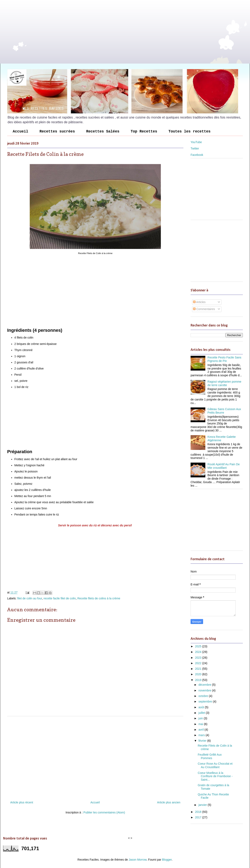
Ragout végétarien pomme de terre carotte (224, 383)
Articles (199, 302)
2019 (199, 680)
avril (201, 730)
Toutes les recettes (189, 131)
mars (202, 735)
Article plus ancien (169, 802)
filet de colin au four (30, 598)
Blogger (167, 860)
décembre (205, 685)
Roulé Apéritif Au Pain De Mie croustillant (224, 466)
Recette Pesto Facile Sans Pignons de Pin (224, 359)
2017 (199, 817)
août (202, 707)
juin (201, 718)
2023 (199, 658)
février (203, 741)
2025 (199, 646)
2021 (199, 669)
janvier (203, 805)
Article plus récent (22, 802)
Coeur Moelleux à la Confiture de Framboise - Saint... (215, 776)
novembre (205, 690)
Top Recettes (144, 131)
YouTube (196, 142)
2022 (199, 663)
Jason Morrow (138, 860)
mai (201, 724)
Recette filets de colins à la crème (99, 598)
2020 (199, 674)
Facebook (197, 155)
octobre (204, 696)
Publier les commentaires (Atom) (104, 812)
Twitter (195, 148)
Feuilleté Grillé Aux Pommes (210, 756)
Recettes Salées (103, 131)
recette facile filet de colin (60, 598)
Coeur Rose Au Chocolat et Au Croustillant (215, 765)
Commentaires (204, 309)
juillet (202, 713)
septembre (206, 701)
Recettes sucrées (57, 131)
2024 (199, 652)
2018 (199, 812)
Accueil (20, 131)
